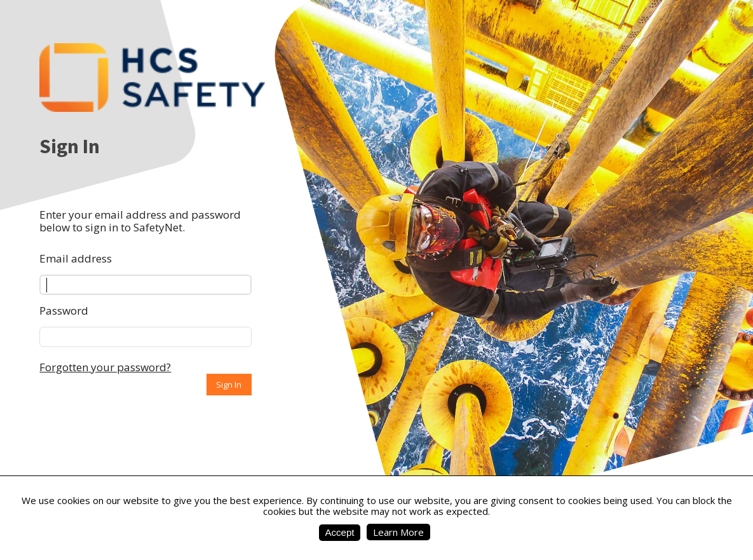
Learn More (398, 532)
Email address (76, 258)
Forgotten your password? (105, 367)
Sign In (229, 385)
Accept (340, 532)
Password (64, 311)
